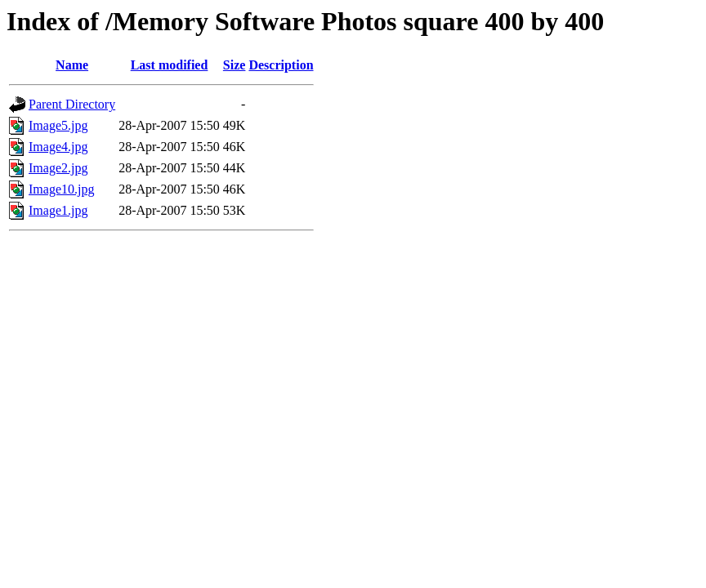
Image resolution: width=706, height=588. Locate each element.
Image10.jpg (61, 189)
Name (72, 65)
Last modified (170, 65)
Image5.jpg (58, 125)
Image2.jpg (58, 168)
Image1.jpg (58, 210)
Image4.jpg (58, 147)
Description (281, 65)
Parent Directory (72, 104)
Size (235, 65)
